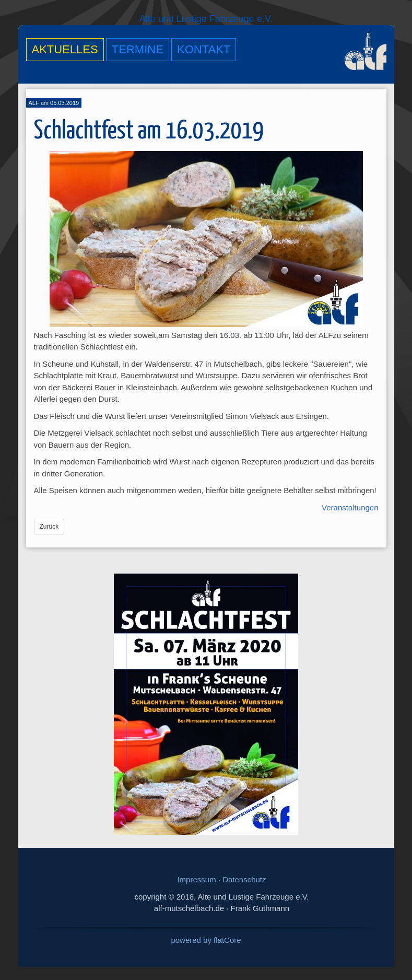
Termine (138, 49)
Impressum (196, 879)
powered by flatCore (206, 940)
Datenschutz (244, 879)
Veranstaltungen (350, 507)
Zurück (49, 527)
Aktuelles (65, 49)
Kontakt (204, 49)
